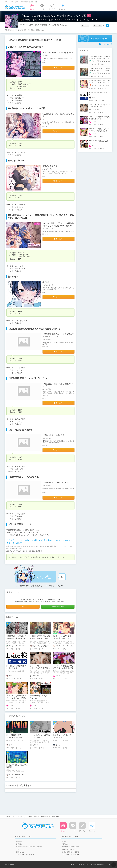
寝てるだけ (47, 282)
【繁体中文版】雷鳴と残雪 (53, 435)
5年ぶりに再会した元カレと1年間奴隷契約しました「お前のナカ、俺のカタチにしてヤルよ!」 (58, 226)
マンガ (95, 20)
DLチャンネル (15, 7)
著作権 (64, 841)
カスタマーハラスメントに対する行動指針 (29, 847)
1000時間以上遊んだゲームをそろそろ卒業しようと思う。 (17, 737)
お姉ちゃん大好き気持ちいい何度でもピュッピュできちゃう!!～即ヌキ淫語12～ (100, 82)
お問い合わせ (20, 852)
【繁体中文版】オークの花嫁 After (57, 483)
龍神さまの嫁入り (50, 166)
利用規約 (19, 844)
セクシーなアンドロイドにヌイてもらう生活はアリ (40, 668)
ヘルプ (18, 849)
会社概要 (19, 841)
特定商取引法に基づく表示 (70, 847)
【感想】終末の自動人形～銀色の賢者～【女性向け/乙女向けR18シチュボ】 (100, 70)
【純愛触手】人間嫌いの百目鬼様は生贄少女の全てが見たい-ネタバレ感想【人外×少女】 (100, 58)
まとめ (20, 817)
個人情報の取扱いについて (70, 849)
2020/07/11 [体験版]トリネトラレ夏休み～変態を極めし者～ (16, 698)
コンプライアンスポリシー (70, 855)
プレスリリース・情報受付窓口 (26, 855)
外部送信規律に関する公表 (70, 852)
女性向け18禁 (22, 30)
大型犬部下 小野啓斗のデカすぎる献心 (58, 53)
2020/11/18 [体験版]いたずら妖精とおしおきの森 (99, 118)
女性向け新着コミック (38, 30)
